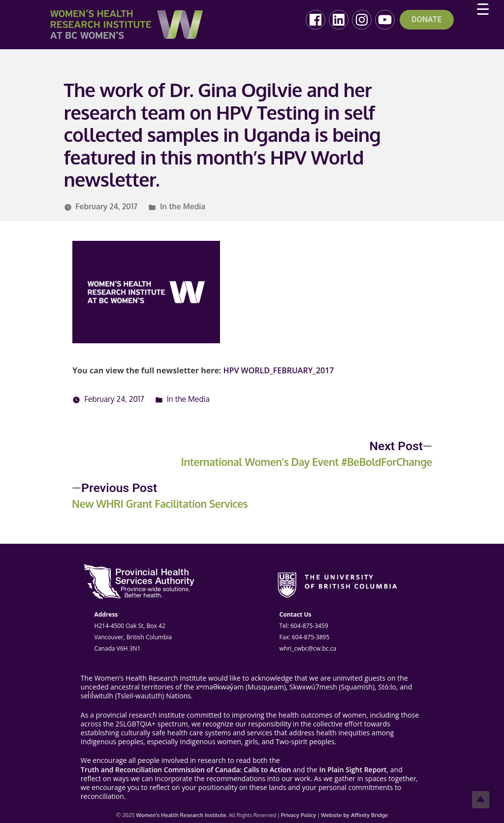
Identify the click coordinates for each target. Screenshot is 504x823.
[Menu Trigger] (483, 9)
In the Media (183, 206)
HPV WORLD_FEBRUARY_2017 (279, 370)
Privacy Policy (299, 815)
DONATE (426, 20)
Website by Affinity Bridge (354, 815)
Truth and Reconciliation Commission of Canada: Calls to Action (186, 770)
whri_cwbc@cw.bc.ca (308, 648)
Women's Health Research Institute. (182, 815)
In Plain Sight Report (353, 770)
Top (481, 800)
